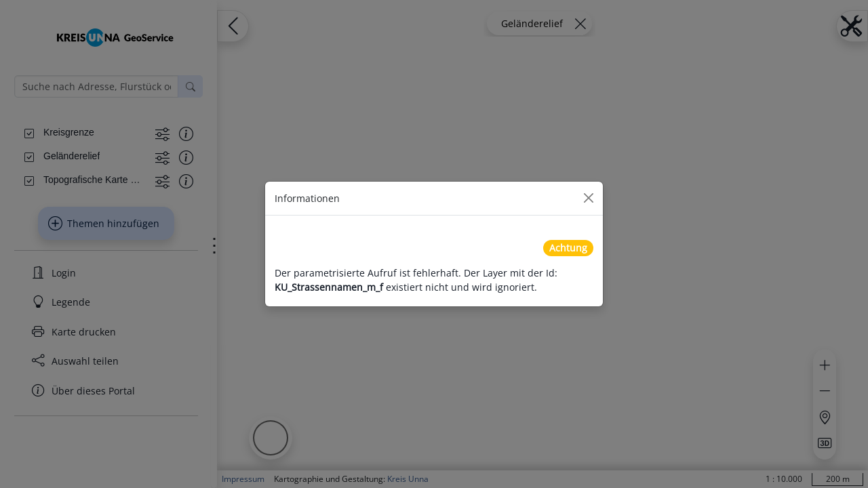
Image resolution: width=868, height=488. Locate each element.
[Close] (589, 198)
